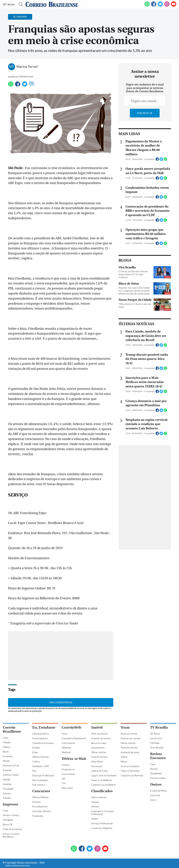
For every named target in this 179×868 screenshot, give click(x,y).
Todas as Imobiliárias (102, 762)
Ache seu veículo (129, 715)
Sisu (34, 752)
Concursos (41, 773)
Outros (156, 766)
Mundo (6, 743)
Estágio (36, 729)
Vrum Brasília (157, 729)
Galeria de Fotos (99, 752)
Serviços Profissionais (102, 805)
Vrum (125, 709)
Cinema (66, 747)
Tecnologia (8, 770)
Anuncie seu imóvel (101, 720)
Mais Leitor (67, 770)
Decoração (97, 748)
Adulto (95, 800)
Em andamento (40, 788)
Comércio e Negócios (102, 810)
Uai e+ (153, 782)
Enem (35, 734)
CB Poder (155, 725)
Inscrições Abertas (42, 793)
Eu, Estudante (44, 709)
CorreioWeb (71, 709)
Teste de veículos (129, 729)
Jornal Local (156, 720)
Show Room (97, 743)
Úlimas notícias (99, 734)
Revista (154, 751)
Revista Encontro (158, 738)
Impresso (10, 786)
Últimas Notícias (41, 739)
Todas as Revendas (130, 752)
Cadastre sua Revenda (132, 757)
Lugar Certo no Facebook (104, 757)
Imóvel (97, 709)
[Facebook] (154, 6)
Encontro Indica (158, 760)
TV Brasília (159, 709)
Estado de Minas (158, 772)
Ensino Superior (40, 720)
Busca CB (8, 806)
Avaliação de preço (130, 734)
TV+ (64, 765)
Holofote (7, 766)
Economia (8, 738)
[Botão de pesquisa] (20, 4)
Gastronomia (68, 725)
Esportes (7, 752)
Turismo (7, 775)
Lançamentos (98, 729)
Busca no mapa (99, 725)
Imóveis (95, 784)
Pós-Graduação (40, 762)
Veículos (95, 788)
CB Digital (8, 802)
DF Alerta (155, 715)
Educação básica (41, 715)
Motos (124, 743)
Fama (65, 715)
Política (6, 729)
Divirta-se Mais (74, 740)
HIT (64, 760)
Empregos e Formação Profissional (102, 794)
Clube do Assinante (12, 811)
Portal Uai (155, 777)
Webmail (66, 734)
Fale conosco (39, 766)
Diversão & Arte (11, 747)
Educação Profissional (43, 757)
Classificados (102, 773)
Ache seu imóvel (99, 715)
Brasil (6, 733)
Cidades (7, 724)
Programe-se (68, 751)
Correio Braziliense (12, 711)
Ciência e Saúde (11, 756)
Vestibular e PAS (41, 748)
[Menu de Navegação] (9, 4)
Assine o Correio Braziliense (11, 817)
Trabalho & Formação (43, 725)
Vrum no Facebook (130, 748)
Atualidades (156, 755)
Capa (5, 719)
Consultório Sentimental (74, 720)
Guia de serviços (99, 739)
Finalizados (38, 798)
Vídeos (124, 739)
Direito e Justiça (11, 797)
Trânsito (7, 780)
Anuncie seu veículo (130, 720)
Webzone (66, 729)
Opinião (7, 761)
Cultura (36, 743)
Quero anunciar (99, 779)
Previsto (37, 784)
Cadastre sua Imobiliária (103, 766)
